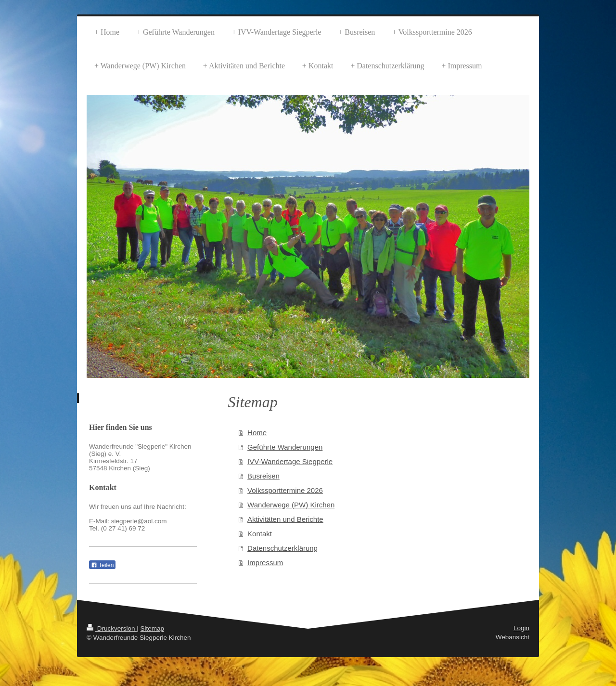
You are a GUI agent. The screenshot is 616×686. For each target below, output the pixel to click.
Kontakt (260, 534)
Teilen (102, 565)
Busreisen (263, 476)
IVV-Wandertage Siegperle (290, 461)
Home (257, 433)
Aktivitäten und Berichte (285, 519)
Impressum (265, 563)
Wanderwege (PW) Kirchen (291, 505)
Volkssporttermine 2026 (285, 490)
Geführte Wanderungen (285, 447)
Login (521, 628)
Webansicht (513, 637)
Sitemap (153, 628)
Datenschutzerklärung (282, 548)
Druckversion (112, 628)
